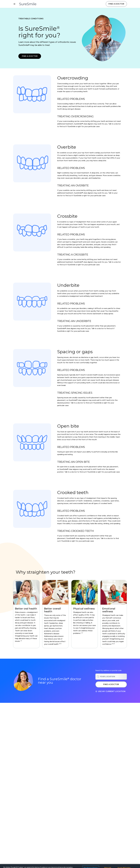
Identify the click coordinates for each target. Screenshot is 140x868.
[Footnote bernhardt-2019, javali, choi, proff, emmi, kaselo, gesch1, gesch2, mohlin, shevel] (60, 644)
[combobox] (111, 677)
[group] (26, 614)
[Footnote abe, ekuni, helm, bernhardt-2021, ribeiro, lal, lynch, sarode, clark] (21, 641)
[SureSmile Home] (29, 4)
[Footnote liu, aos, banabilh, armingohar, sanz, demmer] (113, 644)
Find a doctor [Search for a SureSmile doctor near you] (111, 684)
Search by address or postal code (108, 670)
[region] (70, 614)
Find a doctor (116, 4)
